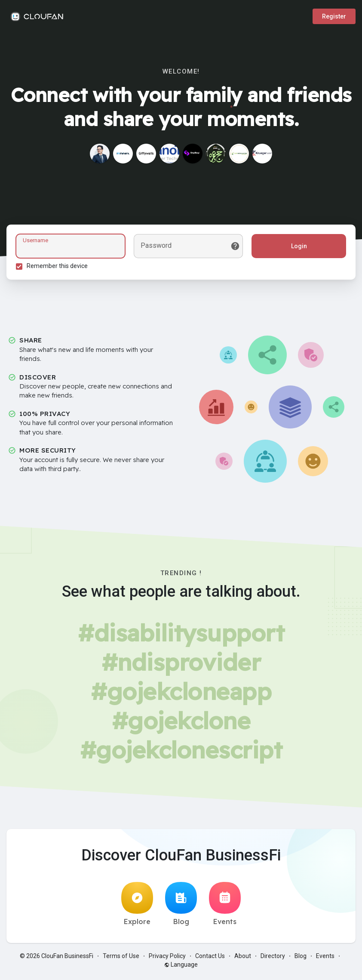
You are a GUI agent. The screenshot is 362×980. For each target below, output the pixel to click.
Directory (273, 958)
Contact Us (210, 958)
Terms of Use (121, 958)
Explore (137, 906)
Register (334, 16)
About (243, 958)
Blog (181, 906)
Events (225, 906)
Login (298, 247)
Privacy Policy (167, 958)
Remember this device (58, 267)
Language (181, 967)
